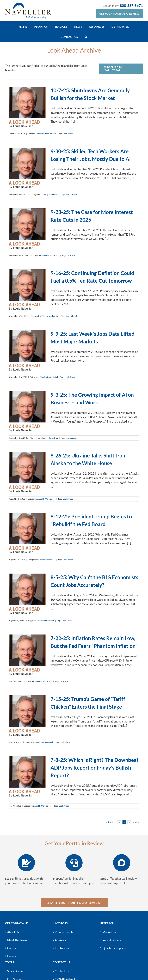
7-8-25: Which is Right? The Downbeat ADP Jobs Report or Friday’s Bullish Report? (95, 768)
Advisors (60, 940)
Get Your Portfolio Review (119, 13)
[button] (86, 37)
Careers (12, 948)
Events (11, 956)
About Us (13, 932)
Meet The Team (17, 940)
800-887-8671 (131, 5)
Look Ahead (68, 134)
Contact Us (62, 971)
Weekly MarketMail (47, 134)
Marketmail (110, 932)
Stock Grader (16, 971)
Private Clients (64, 932)
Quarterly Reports (114, 948)
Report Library (112, 940)
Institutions (62, 948)
